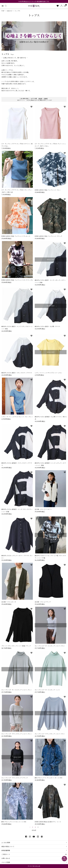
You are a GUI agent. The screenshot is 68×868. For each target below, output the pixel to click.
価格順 (40, 98)
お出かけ (10, 11)
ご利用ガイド (6, 854)
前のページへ (21, 100)
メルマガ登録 (6, 862)
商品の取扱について (8, 846)
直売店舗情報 (6, 850)
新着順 (46, 98)
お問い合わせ (6, 858)
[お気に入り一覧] (58, 6)
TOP (3, 11)
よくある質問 (6, 842)
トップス (17, 11)
